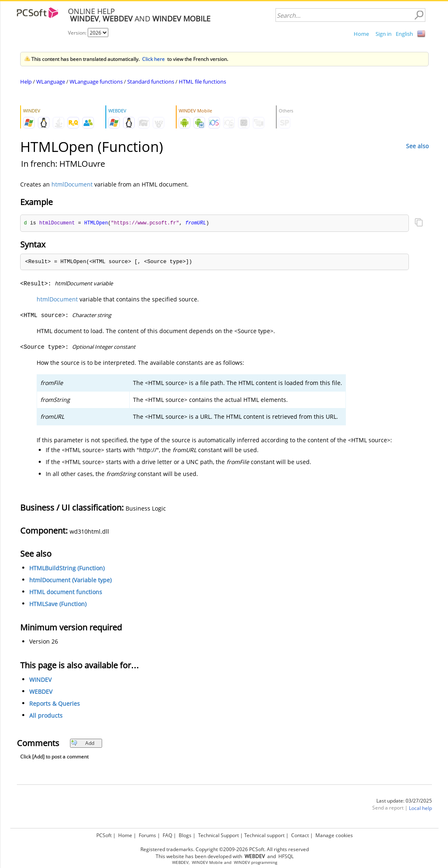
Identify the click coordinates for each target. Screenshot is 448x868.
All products (46, 716)
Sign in (384, 34)
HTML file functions (202, 82)
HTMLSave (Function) (58, 604)
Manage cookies (334, 835)
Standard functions (151, 82)
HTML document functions (66, 592)
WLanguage (51, 82)
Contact (300, 835)
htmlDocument (72, 184)
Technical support (264, 835)
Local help (420, 808)
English (404, 34)
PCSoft (104, 835)
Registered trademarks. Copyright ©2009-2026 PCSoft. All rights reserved (225, 849)
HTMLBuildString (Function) (67, 568)
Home (361, 34)
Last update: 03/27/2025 (404, 801)
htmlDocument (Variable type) (70, 580)
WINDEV (40, 680)
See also (417, 146)
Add (83, 743)
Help (26, 82)
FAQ (167, 835)
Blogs (185, 835)
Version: (78, 33)
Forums (147, 835)
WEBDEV (41, 692)
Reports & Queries (55, 704)
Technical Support (218, 835)
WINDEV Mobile (207, 862)
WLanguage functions (96, 82)
